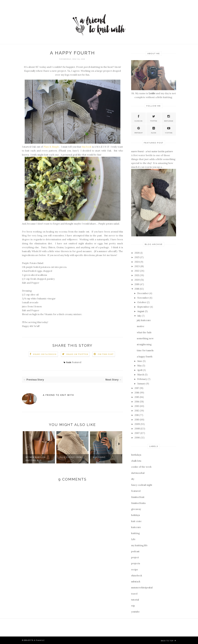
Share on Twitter (77, 354)
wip (133, 606)
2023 (137, 266)
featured (77, 362)
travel (134, 594)
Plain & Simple (51, 147)
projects (136, 563)
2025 (137, 257)
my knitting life (139, 545)
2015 (137, 397)
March (141, 375)
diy (133, 479)
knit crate (136, 521)
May (140, 366)
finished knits (138, 503)
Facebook (139, 118)
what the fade (144, 332)
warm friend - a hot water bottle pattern (152, 151)
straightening (144, 344)
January (142, 384)
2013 (137, 406)
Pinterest (139, 130)
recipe (135, 570)
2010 (137, 420)
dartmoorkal (138, 473)
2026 (137, 253)
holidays (135, 515)
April (140, 370)
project (135, 557)
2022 (137, 271)
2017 (137, 388)
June (140, 361)
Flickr (154, 130)
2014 (137, 402)
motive (141, 326)
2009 (138, 424)
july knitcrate (144, 320)
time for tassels (145, 350)
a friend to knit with (58, 395)
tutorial (135, 600)
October (142, 302)
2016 (137, 393)
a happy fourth (145, 357)
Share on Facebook (45, 354)
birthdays (136, 455)
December (143, 293)
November (143, 298)
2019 (137, 284)
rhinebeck (137, 576)
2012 (137, 411)
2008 (137, 429)
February (142, 379)
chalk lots (136, 461)
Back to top (168, 641)
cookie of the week (141, 467)
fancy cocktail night (142, 485)
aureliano (99, 457)
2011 (137, 415)
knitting (135, 533)
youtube (135, 612)
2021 (137, 275)
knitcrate (136, 527)
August (141, 311)
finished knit (138, 497)
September (144, 307)
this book (87, 147)
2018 (137, 289)
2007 (137, 433)
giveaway (136, 509)
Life (133, 539)
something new (145, 338)
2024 (137, 262)
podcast (135, 551)
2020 (137, 280)
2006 (138, 438)
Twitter (154, 118)
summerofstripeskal (142, 588)
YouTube (169, 130)
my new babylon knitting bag (36, 459)
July (140, 316)
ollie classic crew (71, 457)
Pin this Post (106, 354)
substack (136, 582)
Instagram (169, 118)
